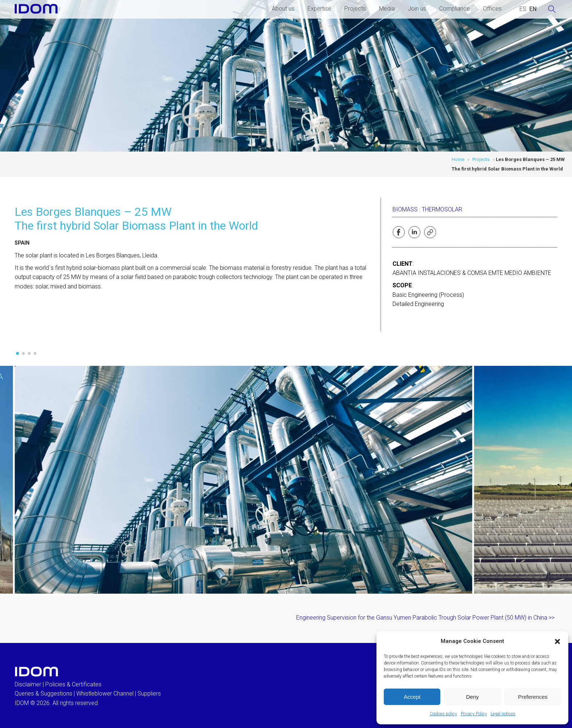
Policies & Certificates (73, 684)
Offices (492, 9)
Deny (472, 697)
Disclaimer (28, 684)
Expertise (319, 9)
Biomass (405, 209)
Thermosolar (442, 209)
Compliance (455, 9)
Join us (417, 9)
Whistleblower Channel (105, 693)
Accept (412, 697)
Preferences (533, 697)
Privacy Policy (474, 714)
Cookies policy (443, 714)
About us (283, 9)
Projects (355, 9)
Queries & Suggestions (43, 693)
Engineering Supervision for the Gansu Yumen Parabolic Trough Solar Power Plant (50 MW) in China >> (425, 618)
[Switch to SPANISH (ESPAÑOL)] (523, 9)
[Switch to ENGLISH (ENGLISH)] (533, 9)
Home (458, 159)
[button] (557, 641)
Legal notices (503, 714)
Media (387, 9)
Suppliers (149, 693)
